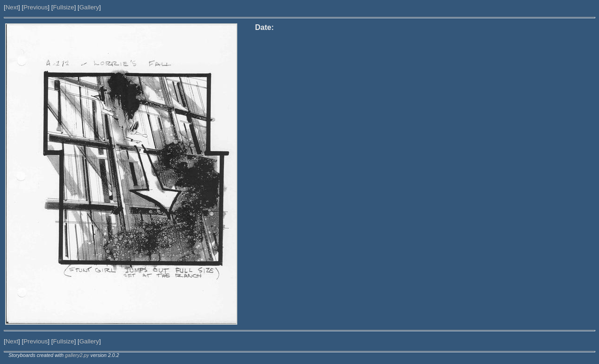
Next (12, 7)
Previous (36, 7)
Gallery (89, 7)
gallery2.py (77, 355)
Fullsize (63, 7)
